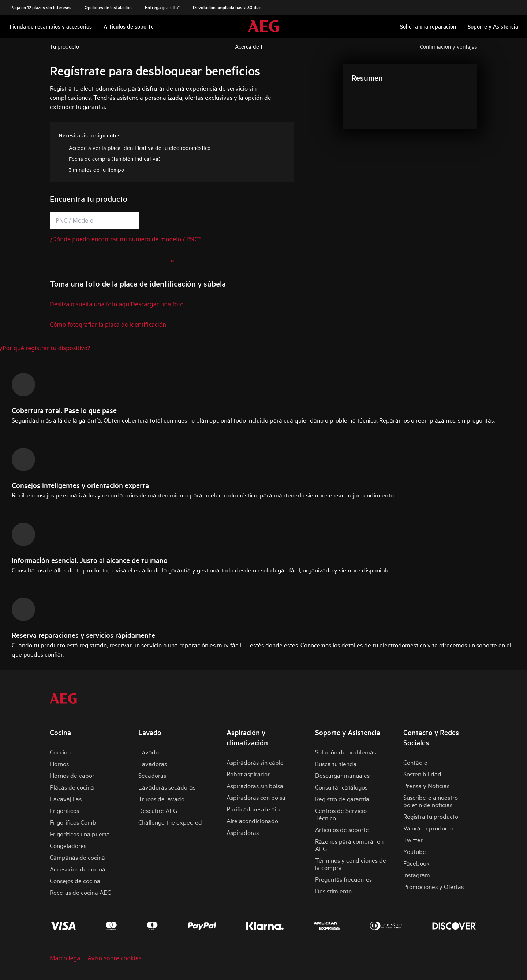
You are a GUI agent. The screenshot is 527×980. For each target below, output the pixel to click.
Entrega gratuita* (162, 7)
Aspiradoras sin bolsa (255, 785)
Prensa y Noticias (426, 785)
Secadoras (152, 775)
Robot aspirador (248, 774)
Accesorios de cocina (78, 869)
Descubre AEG (158, 810)
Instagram (417, 875)
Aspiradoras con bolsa (256, 797)
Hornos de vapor (72, 775)
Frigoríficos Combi (74, 822)
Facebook (416, 863)
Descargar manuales (342, 775)
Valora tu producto (428, 828)
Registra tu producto (431, 816)
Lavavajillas (66, 799)
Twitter (413, 839)
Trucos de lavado (161, 799)
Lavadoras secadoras (167, 787)
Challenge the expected (170, 822)
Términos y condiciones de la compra (351, 864)
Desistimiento (333, 891)
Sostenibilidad (422, 774)
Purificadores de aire (254, 809)
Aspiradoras (243, 832)
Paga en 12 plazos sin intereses (41, 7)
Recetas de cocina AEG (81, 892)
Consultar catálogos (341, 787)
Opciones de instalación (108, 7)
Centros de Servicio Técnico (341, 814)
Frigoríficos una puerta (80, 834)
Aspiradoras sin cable (255, 762)
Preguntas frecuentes (343, 879)
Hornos (59, 763)
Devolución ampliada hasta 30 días (227, 7)
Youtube (415, 851)
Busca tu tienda (336, 763)
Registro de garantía (342, 799)
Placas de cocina (72, 787)
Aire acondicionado (252, 820)
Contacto (415, 762)
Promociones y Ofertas (433, 886)
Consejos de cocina (75, 880)
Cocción (60, 752)
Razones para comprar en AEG (349, 845)
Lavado (149, 752)
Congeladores (68, 845)
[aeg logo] (63, 699)
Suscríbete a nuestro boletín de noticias (431, 801)
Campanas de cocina (77, 857)
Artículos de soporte (342, 829)
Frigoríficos (64, 810)
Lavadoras (153, 763)
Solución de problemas (345, 752)
